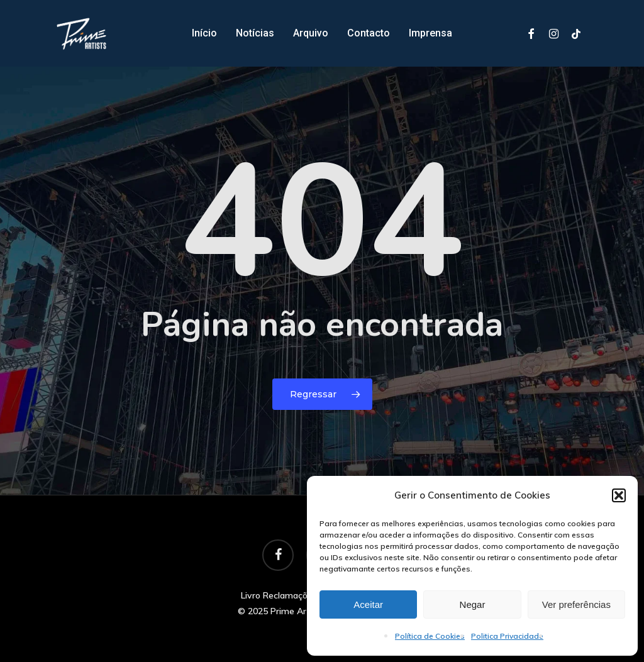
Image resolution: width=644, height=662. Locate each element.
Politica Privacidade (507, 636)
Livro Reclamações (279, 595)
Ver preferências (576, 604)
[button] (619, 495)
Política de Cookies (430, 636)
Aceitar (368, 604)
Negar (473, 604)
